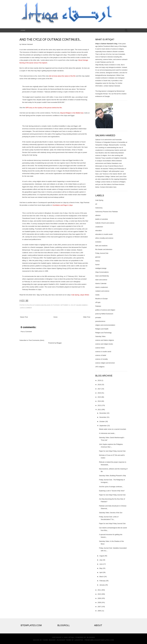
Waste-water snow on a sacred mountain (112, 429)
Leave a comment (26, 308)
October (102, 421)
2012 (99, 410)
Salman (98, 140)
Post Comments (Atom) (36, 340)
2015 (99, 397)
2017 (99, 389)
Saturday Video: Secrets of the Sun (111, 513)
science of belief (101, 355)
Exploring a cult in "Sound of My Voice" (112, 491)
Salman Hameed (82, 305)
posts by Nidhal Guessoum (104, 314)
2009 (99, 598)
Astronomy (99, 208)
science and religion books (104, 344)
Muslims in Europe (101, 299)
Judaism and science (102, 291)
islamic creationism (102, 287)
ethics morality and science (104, 238)
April (101, 572)
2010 (99, 594)
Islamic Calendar (101, 283)
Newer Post (24, 317)
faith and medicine (101, 246)
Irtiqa (71, 637)
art (96, 204)
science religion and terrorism (105, 363)
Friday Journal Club (102, 253)
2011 (99, 590)
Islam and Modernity (102, 276)
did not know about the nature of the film (62, 76)
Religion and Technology (103, 333)
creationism (99, 227)
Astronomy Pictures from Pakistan (107, 212)
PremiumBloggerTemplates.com (99, 640)
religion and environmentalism (105, 325)
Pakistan (98, 306)
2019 (99, 380)
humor (97, 265)
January (102, 585)
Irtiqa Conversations (102, 272)
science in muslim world (103, 352)
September (103, 426)
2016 (99, 393)
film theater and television (104, 249)
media (97, 295)
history (98, 261)
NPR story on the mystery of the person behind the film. (44, 108)
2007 (99, 607)
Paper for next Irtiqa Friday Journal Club (112, 451)
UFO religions (100, 367)
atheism (98, 215)
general (98, 257)
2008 (99, 602)
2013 (99, 405)
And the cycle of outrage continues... (50, 39)
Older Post (87, 317)
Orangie (107, 96)
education (99, 230)
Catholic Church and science (105, 223)
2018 (99, 385)
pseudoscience (100, 321)
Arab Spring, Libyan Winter (80, 295)
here (115, 187)
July (101, 560)
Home (23, 30)
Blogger (59, 343)
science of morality (102, 359)
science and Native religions (105, 340)
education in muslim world (104, 234)
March (102, 577)
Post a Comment (26, 332)
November (103, 417)
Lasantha (79, 640)
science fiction (100, 348)
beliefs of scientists (102, 219)
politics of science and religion (39, 305)
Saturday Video (100, 336)
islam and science (101, 280)
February (102, 581)
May (101, 568)
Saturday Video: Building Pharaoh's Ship (112, 476)
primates (98, 317)
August (102, 556)
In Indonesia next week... (107, 433)
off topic (98, 302)
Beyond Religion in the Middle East (72, 113)
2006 (99, 611)
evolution (98, 242)
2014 (99, 401)
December (103, 413)
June (101, 564)
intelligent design (101, 268)
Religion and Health (102, 329)
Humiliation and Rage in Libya (63, 205)
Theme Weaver (49, 640)
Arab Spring (99, 200)
